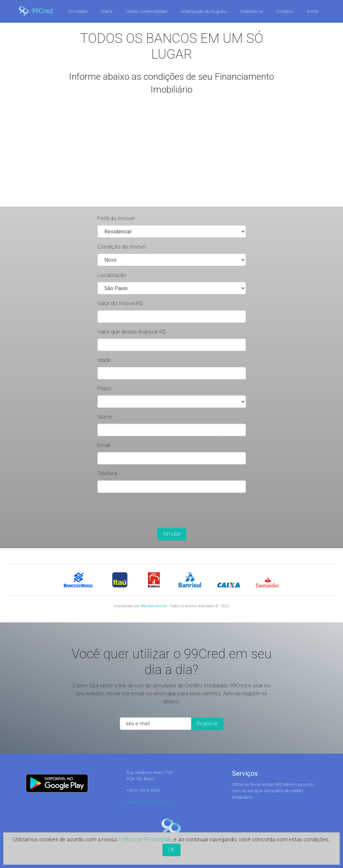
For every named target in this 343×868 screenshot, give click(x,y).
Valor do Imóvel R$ (120, 303)
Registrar (207, 723)
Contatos (285, 11)
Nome (105, 417)
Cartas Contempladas (147, 11)
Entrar (313, 11)
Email (104, 445)
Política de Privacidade (145, 839)
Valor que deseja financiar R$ (132, 332)
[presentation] (148, 511)
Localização (112, 275)
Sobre (107, 11)
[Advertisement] (172, 157)
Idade (104, 360)
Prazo (104, 389)
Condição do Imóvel (122, 247)
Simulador (78, 11)
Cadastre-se (251, 11)
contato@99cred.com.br (149, 802)
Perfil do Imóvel (116, 218)
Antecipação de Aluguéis (204, 11)
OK (171, 850)
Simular (172, 534)
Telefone (108, 474)
